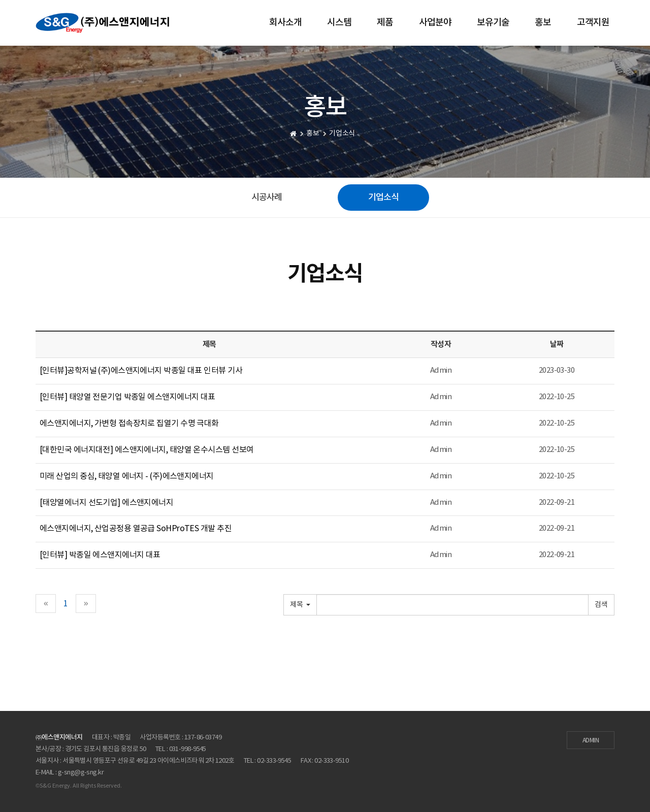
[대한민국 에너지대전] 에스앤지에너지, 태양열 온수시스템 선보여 (147, 450)
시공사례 (267, 198)
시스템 (339, 23)
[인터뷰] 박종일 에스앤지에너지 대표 (100, 555)
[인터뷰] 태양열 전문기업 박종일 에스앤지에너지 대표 (127, 397)
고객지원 (593, 23)
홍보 (543, 23)
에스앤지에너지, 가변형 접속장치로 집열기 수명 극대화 (129, 424)
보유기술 (493, 23)
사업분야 (435, 23)
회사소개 (285, 23)
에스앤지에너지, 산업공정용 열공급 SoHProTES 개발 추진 (136, 529)
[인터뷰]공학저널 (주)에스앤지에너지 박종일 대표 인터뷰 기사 (141, 371)
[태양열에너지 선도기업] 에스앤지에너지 (106, 503)
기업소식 (383, 198)
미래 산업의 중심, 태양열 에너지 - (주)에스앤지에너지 (127, 476)
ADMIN (591, 740)
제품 (385, 23)
